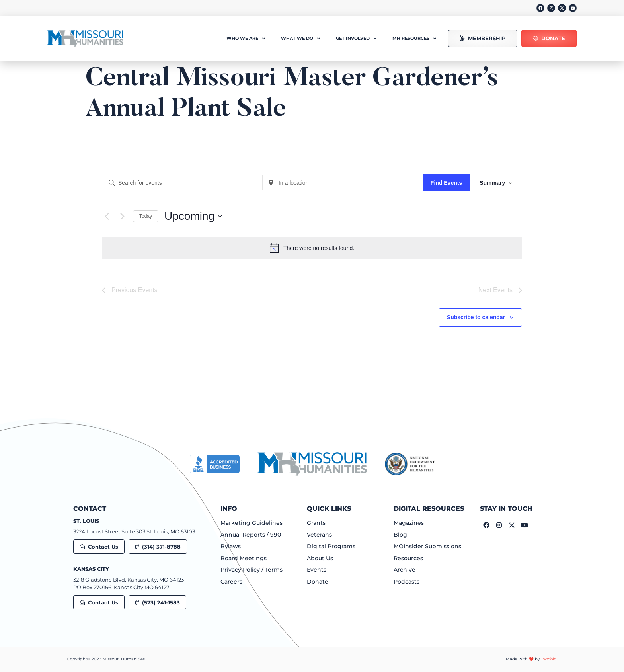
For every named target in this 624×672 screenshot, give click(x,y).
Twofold (549, 659)
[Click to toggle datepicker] (193, 216)
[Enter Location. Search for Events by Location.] (343, 183)
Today (146, 216)
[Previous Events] (107, 216)
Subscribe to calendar (476, 317)
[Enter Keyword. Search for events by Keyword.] (182, 183)
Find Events (446, 183)
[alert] (312, 248)
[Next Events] (122, 216)
